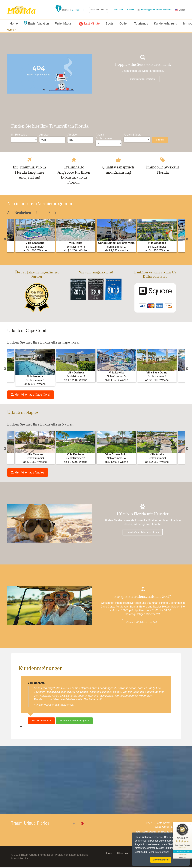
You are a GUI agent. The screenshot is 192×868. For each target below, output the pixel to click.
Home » (12, 30)
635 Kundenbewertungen (182, 845)
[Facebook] (74, 824)
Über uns (122, 854)
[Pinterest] (82, 824)
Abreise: (72, 135)
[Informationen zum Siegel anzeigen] (182, 849)
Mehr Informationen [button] (159, 852)
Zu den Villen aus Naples (28, 473)
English (183, 10)
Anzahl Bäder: (132, 135)
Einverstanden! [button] (161, 860)
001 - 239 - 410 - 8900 (125, 10)
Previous (5, 240)
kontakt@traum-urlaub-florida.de (157, 10)
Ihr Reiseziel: (19, 135)
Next (187, 240)
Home (108, 854)
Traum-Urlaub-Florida (30, 824)
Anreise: (44, 135)
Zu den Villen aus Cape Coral (31, 395)
